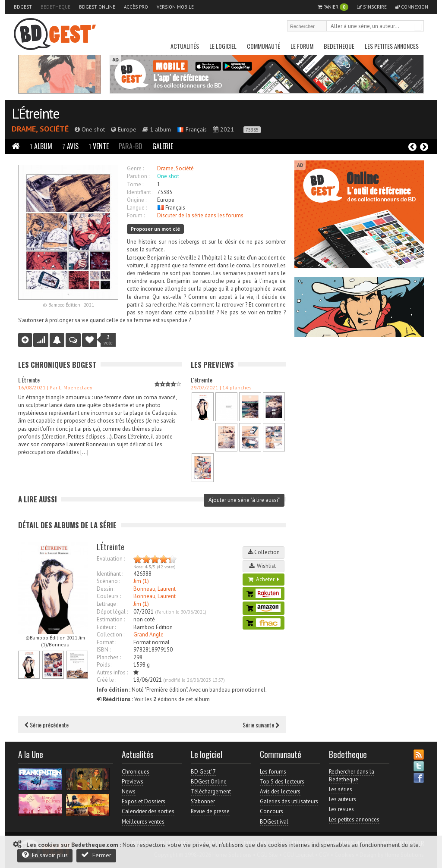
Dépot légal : (112, 612)
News (129, 791)
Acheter (264, 579)
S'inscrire (372, 7)
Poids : (104, 665)
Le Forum (302, 46)
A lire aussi (38, 499)
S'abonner (203, 801)
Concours (272, 811)
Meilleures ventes (143, 822)
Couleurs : (109, 596)
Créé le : (106, 680)
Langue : (137, 208)
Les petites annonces (392, 46)
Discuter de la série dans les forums (200, 215)
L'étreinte (202, 380)
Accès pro (136, 7)
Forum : (136, 215)
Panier (333, 7)
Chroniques (136, 772)
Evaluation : (111, 559)
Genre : (135, 168)
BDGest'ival (274, 822)
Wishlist (264, 566)
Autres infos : (112, 672)
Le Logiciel (223, 46)
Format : (106, 642)
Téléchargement (211, 791)
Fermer (96, 855)
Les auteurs (343, 799)
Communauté (264, 46)
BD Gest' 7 (203, 772)
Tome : (135, 184)
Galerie (163, 146)
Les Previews (212, 365)
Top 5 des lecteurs (282, 782)
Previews (133, 782)
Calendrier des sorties (148, 811)
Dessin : (106, 589)
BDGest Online (97, 7)
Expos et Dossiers (144, 801)
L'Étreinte (35, 113)
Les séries (341, 789)
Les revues (341, 809)
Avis (70, 146)
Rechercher (418, 27)
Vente (99, 146)
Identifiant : (140, 192)
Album (41, 146)
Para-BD (131, 146)
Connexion (412, 7)
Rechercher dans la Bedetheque (352, 776)
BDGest (23, 7)
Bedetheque (55, 7)
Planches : (109, 657)
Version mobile (175, 7)
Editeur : (106, 627)
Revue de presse (210, 811)
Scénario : (108, 581)
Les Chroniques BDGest (57, 365)
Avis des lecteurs (280, 791)
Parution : (138, 176)
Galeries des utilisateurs (289, 801)
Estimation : (111, 619)
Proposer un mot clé (155, 229)
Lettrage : (107, 604)
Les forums (273, 772)
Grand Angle (148, 635)
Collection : (110, 635)
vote (108, 340)
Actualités (185, 46)
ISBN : (104, 650)
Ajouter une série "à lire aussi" (244, 500)
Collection (264, 552)
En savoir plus (45, 855)
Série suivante (261, 725)
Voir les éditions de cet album (153, 699)
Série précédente (47, 725)
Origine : (137, 200)
